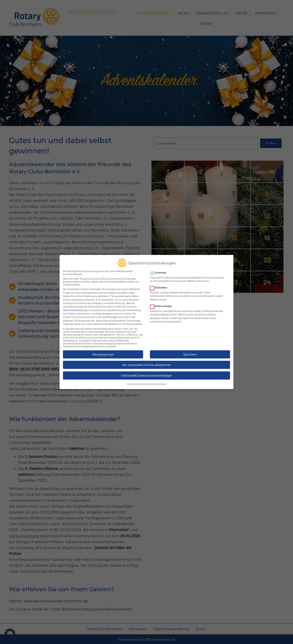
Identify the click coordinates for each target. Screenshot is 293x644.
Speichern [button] (190, 350)
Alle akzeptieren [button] (103, 350)
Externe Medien (162, 302)
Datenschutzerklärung (75, 306)
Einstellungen (110, 313)
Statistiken (160, 284)
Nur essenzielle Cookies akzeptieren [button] (146, 361)
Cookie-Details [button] (132, 380)
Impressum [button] (162, 380)
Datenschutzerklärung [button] (148, 380)
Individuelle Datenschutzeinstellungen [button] (146, 372)
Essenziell (160, 269)
